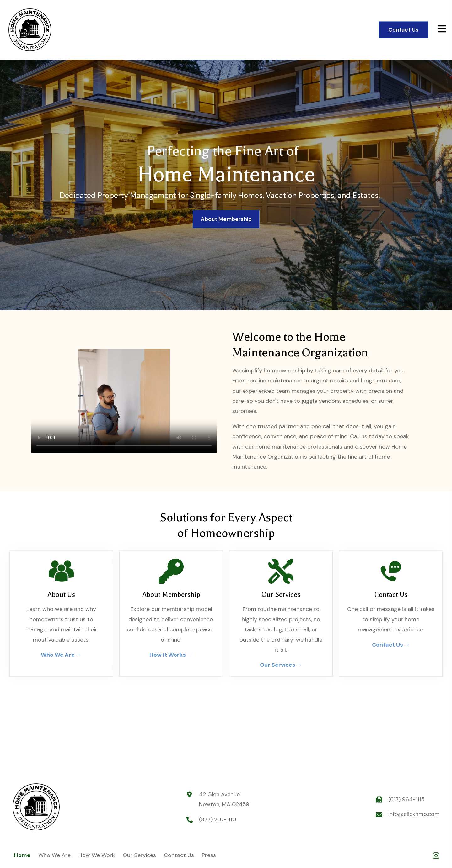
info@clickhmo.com (414, 814)
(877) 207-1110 (218, 819)
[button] (436, 856)
